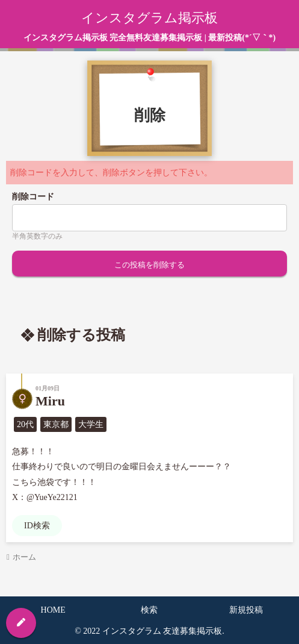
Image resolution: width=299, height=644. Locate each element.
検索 (149, 610)
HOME (53, 610)
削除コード (33, 197)
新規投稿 (246, 610)
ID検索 (37, 526)
